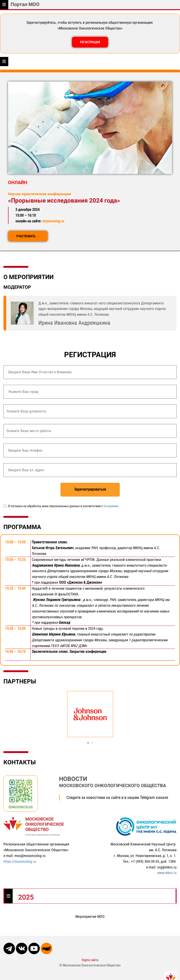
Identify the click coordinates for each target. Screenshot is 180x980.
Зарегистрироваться (90, 489)
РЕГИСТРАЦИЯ (90, 42)
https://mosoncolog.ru (20, 861)
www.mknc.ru (167, 873)
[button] (88, 743)
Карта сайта (90, 960)
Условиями (111, 506)
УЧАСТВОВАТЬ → (28, 236)
